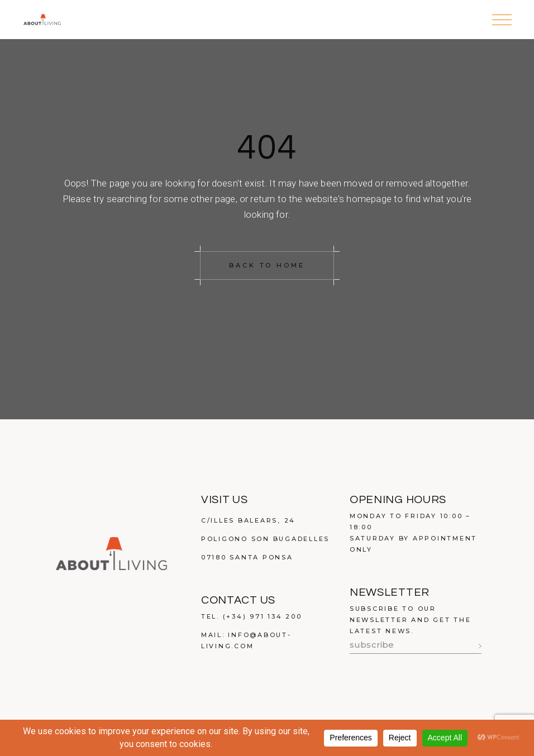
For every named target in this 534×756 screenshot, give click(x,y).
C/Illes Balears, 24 (248, 520)
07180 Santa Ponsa (247, 557)
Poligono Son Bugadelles (265, 539)
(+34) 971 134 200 (263, 616)
